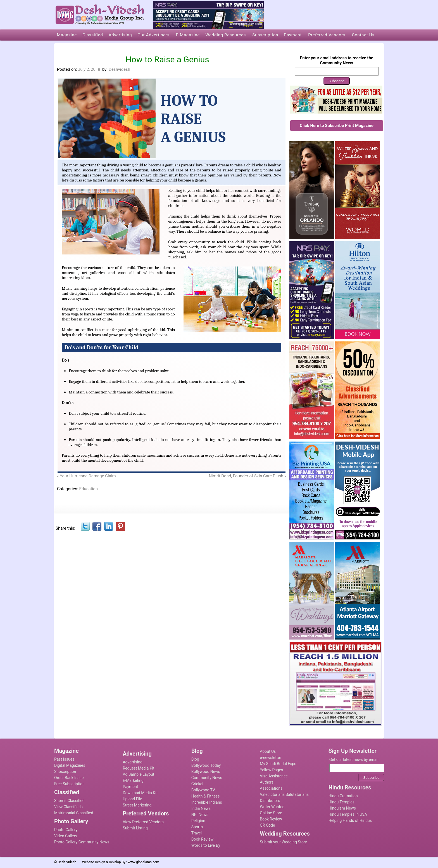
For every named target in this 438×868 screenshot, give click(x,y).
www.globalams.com (144, 862)
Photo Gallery (66, 830)
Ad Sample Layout (138, 774)
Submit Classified (69, 801)
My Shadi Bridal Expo (278, 764)
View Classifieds (68, 807)
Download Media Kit (140, 793)
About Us (268, 751)
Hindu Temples (341, 802)
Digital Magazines (70, 765)
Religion (198, 821)
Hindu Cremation (343, 796)
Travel (197, 833)
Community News (207, 778)
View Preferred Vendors (143, 822)
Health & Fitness (206, 796)
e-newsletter (270, 758)
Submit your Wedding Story (283, 842)
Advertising (132, 762)
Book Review (202, 839)
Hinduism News (342, 808)
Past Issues (64, 759)
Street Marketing (137, 805)
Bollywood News (206, 772)
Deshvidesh (119, 69)
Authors (267, 782)
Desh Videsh (67, 862)
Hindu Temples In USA (348, 814)
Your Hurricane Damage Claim (88, 476)
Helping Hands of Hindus (350, 820)
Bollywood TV (203, 790)
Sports (197, 827)
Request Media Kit (138, 768)
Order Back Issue (69, 778)
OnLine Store (271, 813)
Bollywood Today (206, 765)
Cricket (197, 784)
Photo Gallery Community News (82, 842)
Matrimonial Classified (74, 813)
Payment (130, 787)
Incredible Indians (207, 802)
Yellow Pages (271, 770)
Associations (271, 788)
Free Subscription (69, 784)
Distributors (270, 801)
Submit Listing (135, 828)
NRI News (200, 815)
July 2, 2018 (89, 69)
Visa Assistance (274, 776)
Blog (195, 759)
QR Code (267, 825)
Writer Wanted (272, 807)
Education (89, 489)
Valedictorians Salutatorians (284, 794)
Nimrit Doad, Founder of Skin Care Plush (246, 476)
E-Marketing (133, 780)
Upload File (132, 799)
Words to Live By (206, 845)
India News (201, 808)
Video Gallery (66, 836)
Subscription (65, 772)
